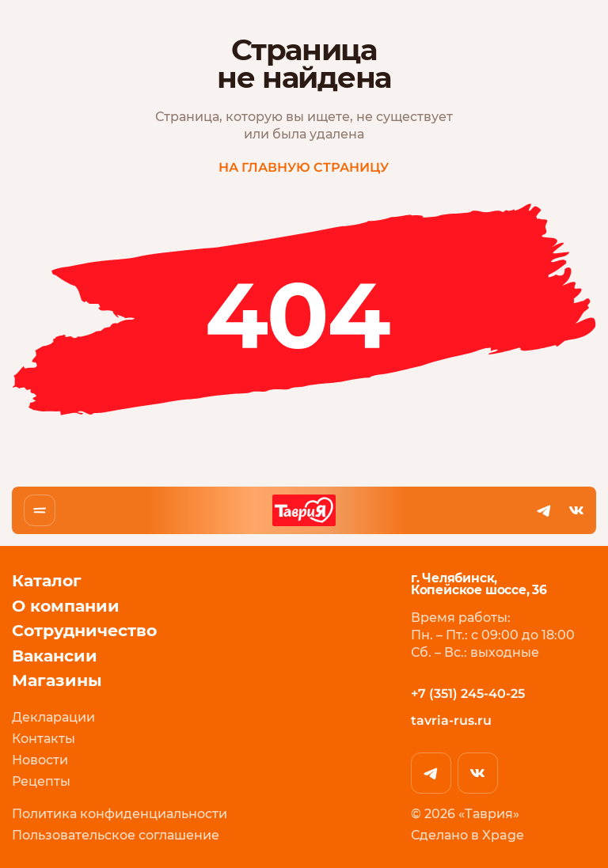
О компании (66, 605)
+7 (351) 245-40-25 (468, 693)
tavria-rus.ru (451, 720)
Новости (40, 759)
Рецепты (41, 781)
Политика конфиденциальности (120, 814)
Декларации (53, 716)
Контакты (44, 738)
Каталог (47, 581)
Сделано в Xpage (467, 835)
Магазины (57, 680)
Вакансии (55, 655)
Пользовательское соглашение (116, 835)
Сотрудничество (84, 631)
